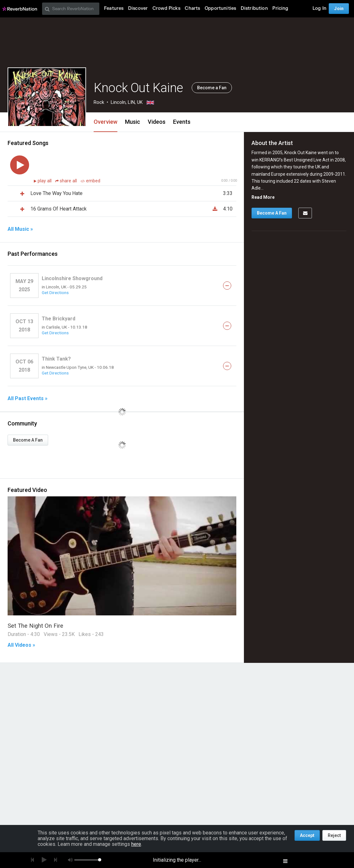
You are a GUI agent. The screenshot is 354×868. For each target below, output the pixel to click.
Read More (263, 197)
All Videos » (21, 645)
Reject (334, 835)
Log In (320, 8)
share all (67, 181)
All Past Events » (28, 399)
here (136, 844)
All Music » (20, 229)
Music (133, 122)
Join (339, 9)
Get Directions (55, 292)
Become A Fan (28, 440)
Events (182, 122)
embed (90, 181)
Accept (307, 835)
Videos (157, 122)
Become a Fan (212, 88)
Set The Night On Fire (35, 626)
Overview (106, 122)
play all (45, 181)
